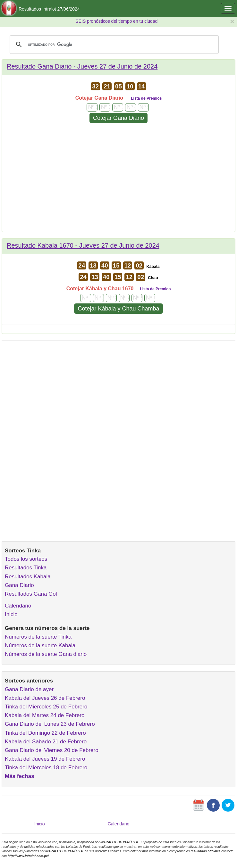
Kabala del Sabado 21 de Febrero (46, 742)
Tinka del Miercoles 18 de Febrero (46, 768)
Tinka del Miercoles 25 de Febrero (46, 707)
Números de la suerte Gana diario (46, 654)
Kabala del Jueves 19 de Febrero (45, 759)
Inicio (11, 614)
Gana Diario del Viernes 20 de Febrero (52, 750)
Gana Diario (19, 585)
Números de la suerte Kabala (40, 645)
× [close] (232, 21)
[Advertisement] (119, 185)
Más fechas (20, 776)
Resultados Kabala (28, 577)
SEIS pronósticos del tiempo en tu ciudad (116, 21)
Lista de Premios (146, 98)
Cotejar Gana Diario (119, 118)
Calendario (18, 606)
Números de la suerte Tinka (38, 637)
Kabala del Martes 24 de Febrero (45, 715)
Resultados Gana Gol (31, 594)
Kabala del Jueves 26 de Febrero (45, 698)
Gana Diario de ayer (29, 689)
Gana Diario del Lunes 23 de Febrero (50, 724)
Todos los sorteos (26, 559)
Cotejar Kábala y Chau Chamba (118, 309)
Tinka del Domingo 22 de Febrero (45, 733)
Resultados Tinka (26, 568)
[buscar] (113, 45)
